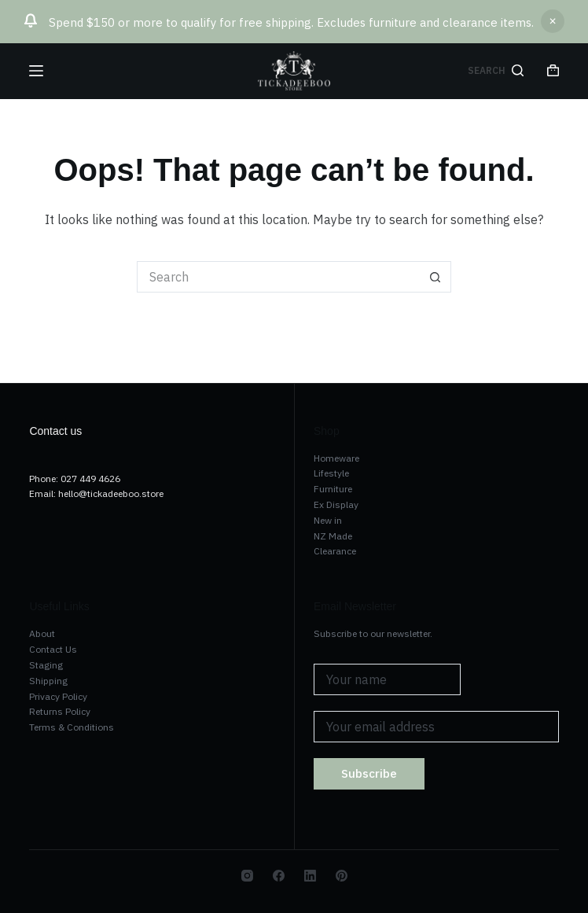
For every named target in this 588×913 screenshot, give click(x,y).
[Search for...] (278, 277)
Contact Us (53, 649)
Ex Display (336, 504)
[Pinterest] (342, 876)
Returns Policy (60, 711)
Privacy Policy (58, 696)
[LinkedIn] (310, 876)
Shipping (48, 681)
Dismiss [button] (553, 21)
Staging (46, 665)
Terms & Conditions (72, 727)
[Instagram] (247, 876)
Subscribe (369, 773)
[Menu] (36, 71)
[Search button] (435, 277)
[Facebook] (279, 876)
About (42, 633)
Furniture (333, 489)
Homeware (336, 458)
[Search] (496, 71)
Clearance (335, 551)
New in (328, 520)
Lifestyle (331, 473)
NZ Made (333, 536)
